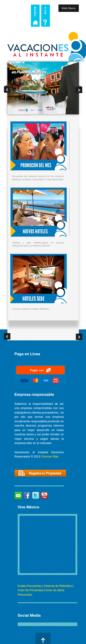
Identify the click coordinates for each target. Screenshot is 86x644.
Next (79, 89)
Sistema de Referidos (58, 586)
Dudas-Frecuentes (30, 586)
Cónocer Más (50, 456)
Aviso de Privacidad (30, 590)
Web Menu (69, 8)
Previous (7, 89)
